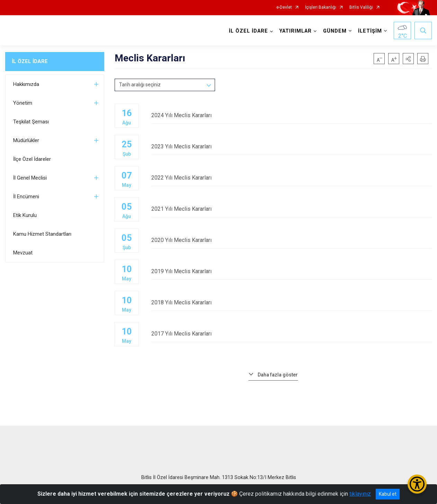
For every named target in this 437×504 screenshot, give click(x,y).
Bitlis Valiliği (361, 7)
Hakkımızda (26, 84)
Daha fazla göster (278, 375)
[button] (408, 59)
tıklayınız (360, 494)
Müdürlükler (26, 140)
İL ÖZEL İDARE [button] (248, 31)
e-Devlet (284, 7)
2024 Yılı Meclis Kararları (292, 115)
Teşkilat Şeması (31, 122)
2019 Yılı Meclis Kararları (292, 271)
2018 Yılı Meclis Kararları (292, 302)
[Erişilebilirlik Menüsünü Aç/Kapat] (417, 484)
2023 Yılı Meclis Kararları (292, 146)
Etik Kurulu (25, 215)
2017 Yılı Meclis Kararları (292, 334)
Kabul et (388, 494)
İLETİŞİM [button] (370, 31)
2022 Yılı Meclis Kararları (292, 178)
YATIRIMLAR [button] (296, 31)
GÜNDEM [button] (335, 31)
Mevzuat (23, 253)
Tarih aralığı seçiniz (140, 85)
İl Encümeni (26, 197)
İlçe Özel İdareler (32, 159)
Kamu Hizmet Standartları (42, 234)
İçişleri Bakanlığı (321, 7)
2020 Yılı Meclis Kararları (292, 240)
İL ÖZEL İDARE (30, 61)
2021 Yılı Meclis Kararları (292, 209)
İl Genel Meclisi (30, 178)
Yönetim (23, 103)
